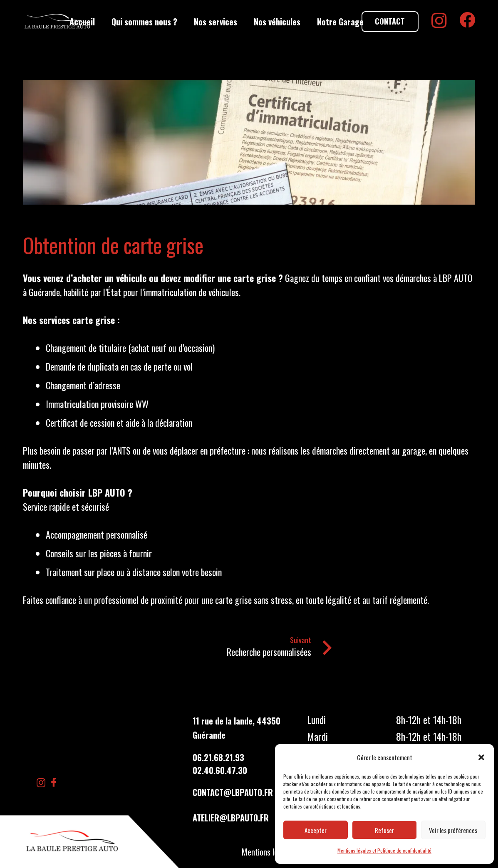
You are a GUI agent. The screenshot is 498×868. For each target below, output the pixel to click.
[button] (481, 757)
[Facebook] (467, 20)
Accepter (316, 830)
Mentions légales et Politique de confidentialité (384, 850)
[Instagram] (439, 21)
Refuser (384, 830)
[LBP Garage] (57, 22)
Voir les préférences (453, 830)
